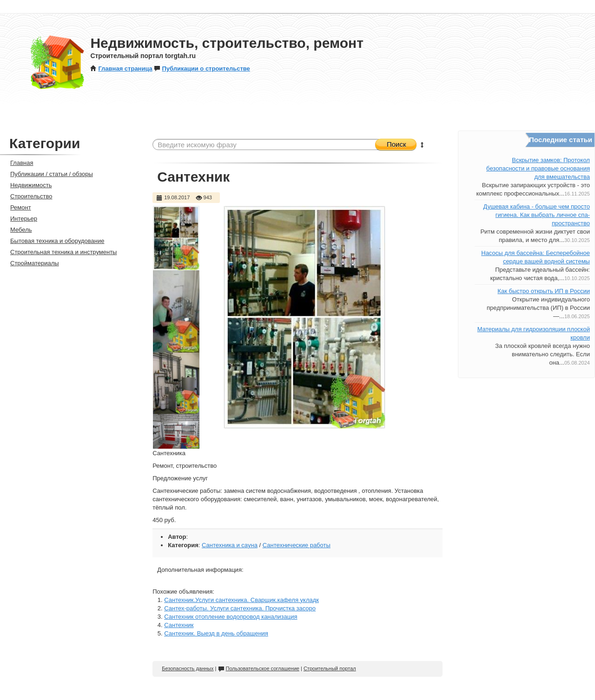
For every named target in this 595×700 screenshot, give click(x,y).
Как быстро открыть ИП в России (544, 291)
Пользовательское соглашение (259, 668)
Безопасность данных (188, 668)
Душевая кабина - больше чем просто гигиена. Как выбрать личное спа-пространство (537, 215)
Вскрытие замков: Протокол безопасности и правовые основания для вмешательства (538, 168)
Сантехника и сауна (230, 545)
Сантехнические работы (297, 545)
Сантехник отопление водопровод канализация (231, 617)
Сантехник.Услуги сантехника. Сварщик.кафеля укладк (241, 600)
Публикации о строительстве (202, 69)
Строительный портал (330, 668)
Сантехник (179, 625)
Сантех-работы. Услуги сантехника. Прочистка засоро (240, 608)
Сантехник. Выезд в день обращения (216, 633)
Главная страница (121, 69)
